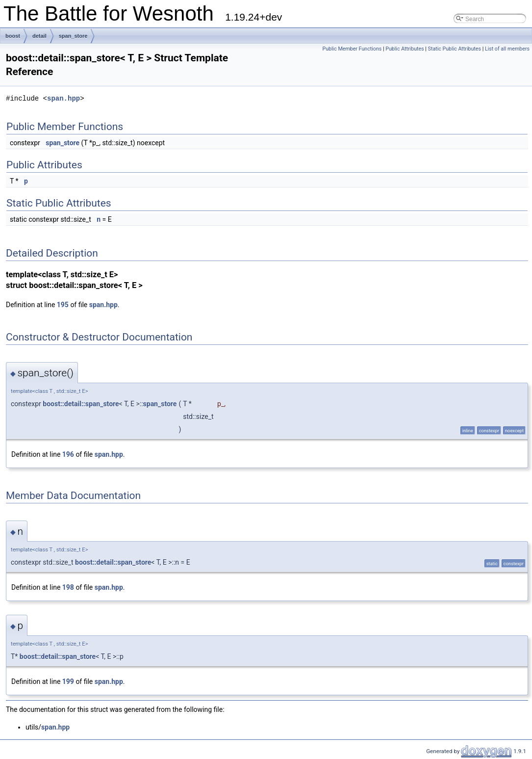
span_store (73, 36)
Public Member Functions (352, 49)
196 (68, 454)
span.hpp (63, 98)
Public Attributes (405, 49)
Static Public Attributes (455, 49)
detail (39, 36)
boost (13, 36)
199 (68, 681)
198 (68, 587)
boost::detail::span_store (81, 404)
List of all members (507, 49)
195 (63, 305)
